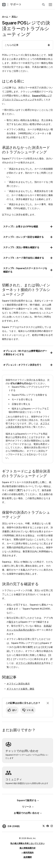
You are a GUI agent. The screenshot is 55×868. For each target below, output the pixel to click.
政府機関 (28, 857)
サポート (16, 4)
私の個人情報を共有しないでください (28, 843)
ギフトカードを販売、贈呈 (20, 689)
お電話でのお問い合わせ (28, 813)
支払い (15, 17)
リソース (28, 807)
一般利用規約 (28, 853)
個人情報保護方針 (28, 848)
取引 (11, 622)
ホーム (5, 17)
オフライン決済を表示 (18, 684)
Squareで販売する (28, 800)
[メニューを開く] (50, 5)
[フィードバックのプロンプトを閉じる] (48, 703)
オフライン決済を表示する (30, 663)
